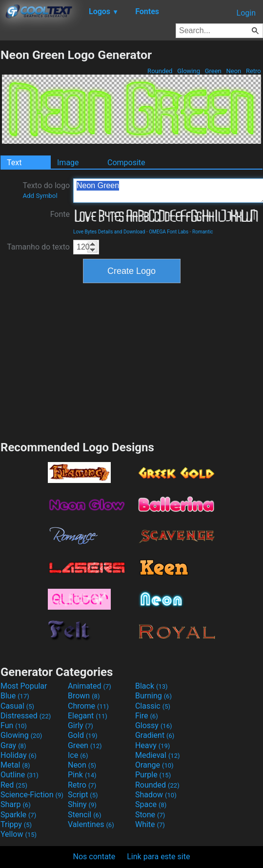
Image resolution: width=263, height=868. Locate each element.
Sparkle (18, 815)
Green (213, 71)
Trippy (16, 824)
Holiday (19, 755)
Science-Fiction (32, 795)
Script (83, 795)
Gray (13, 745)
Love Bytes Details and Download (109, 232)
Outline (20, 775)
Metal (15, 765)
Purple (153, 775)
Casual (17, 706)
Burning (153, 696)
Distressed (26, 716)
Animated (90, 686)
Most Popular (24, 686)
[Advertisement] (132, 361)
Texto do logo (46, 190)
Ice (78, 755)
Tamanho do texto (38, 247)
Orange (154, 765)
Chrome (88, 706)
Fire (147, 716)
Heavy (152, 745)
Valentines (91, 824)
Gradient (155, 735)
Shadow (156, 795)
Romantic (203, 232)
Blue (15, 696)
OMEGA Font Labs (169, 232)
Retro (253, 71)
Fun (14, 725)
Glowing (189, 71)
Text (14, 163)
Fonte (60, 214)
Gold (83, 735)
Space (151, 804)
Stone (150, 815)
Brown (84, 696)
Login (246, 13)
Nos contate (94, 857)
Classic (153, 706)
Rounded (160, 71)
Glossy (154, 725)
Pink (82, 775)
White (150, 824)
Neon (233, 71)
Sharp (16, 804)
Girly (81, 725)
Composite (126, 163)
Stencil (84, 815)
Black (152, 686)
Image (68, 163)
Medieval (158, 755)
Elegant (88, 716)
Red (14, 785)
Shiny (82, 804)
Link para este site (158, 857)
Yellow (19, 834)
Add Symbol (40, 196)
